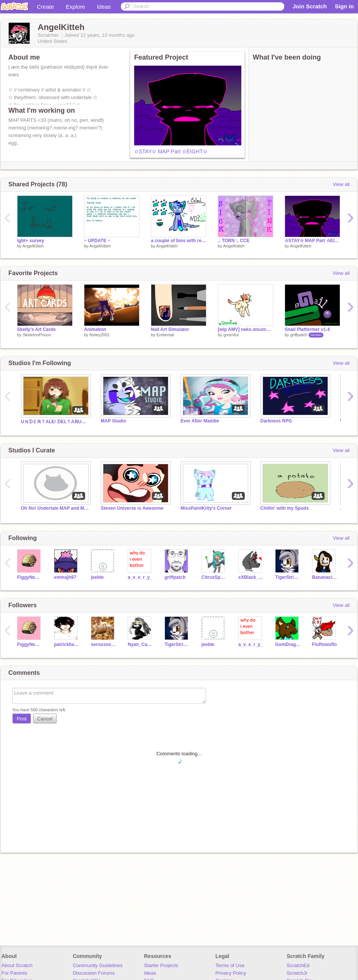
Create (45, 7)
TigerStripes (288, 577)
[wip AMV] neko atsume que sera (246, 329)
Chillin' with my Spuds (284, 508)
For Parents (14, 973)
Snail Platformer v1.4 (307, 329)
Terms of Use (230, 965)
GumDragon (288, 644)
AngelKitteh (33, 246)
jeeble (97, 577)
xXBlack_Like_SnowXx (251, 577)
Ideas (104, 7)
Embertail (165, 335)
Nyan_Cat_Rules (140, 644)
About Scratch (17, 965)
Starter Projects (161, 965)
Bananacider (325, 577)
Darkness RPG (276, 421)
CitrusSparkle (214, 577)
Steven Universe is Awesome (132, 508)
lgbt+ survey (31, 241)
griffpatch (299, 335)
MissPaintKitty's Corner (206, 508)
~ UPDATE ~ (97, 241)
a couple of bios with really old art (179, 241)
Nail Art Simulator (170, 329)
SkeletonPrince (37, 335)
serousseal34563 (104, 644)
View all (341, 184)
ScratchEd (298, 965)
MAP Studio (113, 421)
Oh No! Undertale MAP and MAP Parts (55, 508)
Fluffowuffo (324, 644)
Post (22, 719)
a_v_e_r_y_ (140, 577)
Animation (95, 329)
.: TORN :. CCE (234, 241)
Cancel (45, 719)
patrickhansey (67, 644)
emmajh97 (65, 577)
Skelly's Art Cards (36, 329)
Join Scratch (310, 6)
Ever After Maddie (200, 421)
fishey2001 (100, 335)
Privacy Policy (231, 973)
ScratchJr (297, 973)
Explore (75, 7)
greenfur (231, 335)
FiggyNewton (30, 577)
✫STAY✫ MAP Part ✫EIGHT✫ (171, 151)
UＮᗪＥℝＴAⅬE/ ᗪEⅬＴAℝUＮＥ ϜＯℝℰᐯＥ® (55, 422)
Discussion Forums (94, 973)
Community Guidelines (97, 965)
